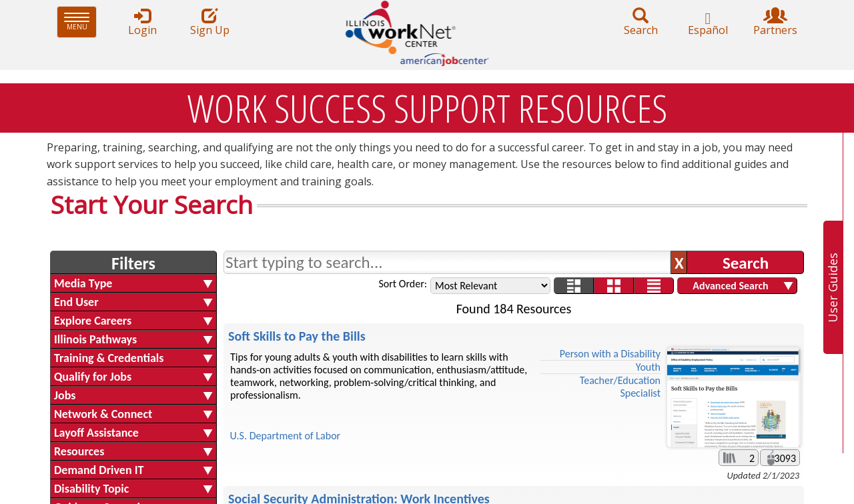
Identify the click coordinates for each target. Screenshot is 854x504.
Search (640, 22)
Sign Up (209, 22)
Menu (80, 22)
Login (142, 22)
